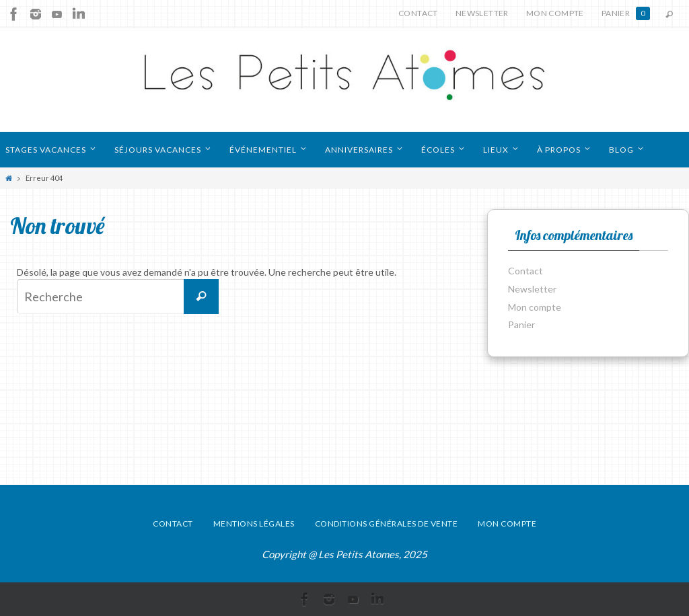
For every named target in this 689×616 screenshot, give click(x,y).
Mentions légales (254, 524)
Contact (418, 13)
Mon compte (555, 13)
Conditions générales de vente (387, 524)
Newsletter (482, 13)
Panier (626, 13)
